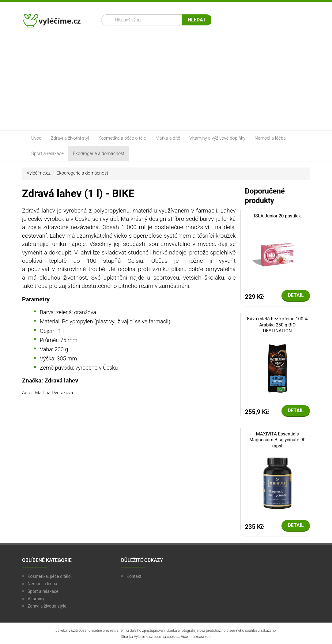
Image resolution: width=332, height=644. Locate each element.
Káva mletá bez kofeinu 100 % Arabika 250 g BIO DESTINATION (277, 325)
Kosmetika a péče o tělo (122, 138)
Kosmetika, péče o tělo (49, 576)
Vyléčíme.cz (39, 173)
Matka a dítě (168, 138)
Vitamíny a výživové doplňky (217, 138)
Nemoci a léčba (270, 138)
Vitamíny (36, 599)
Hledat (197, 20)
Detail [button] (296, 295)
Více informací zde (196, 637)
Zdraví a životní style (47, 606)
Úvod (36, 138)
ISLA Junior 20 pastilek (277, 216)
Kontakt (134, 576)
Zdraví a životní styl (70, 138)
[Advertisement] (166, 84)
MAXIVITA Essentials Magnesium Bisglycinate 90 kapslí (277, 440)
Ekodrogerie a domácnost (99, 153)
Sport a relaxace (47, 153)
